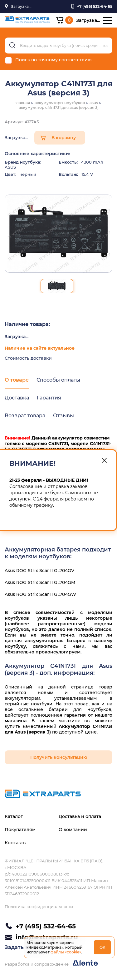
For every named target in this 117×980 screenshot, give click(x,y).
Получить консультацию (59, 757)
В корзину (64, 138)
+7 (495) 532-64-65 (46, 926)
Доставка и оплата (80, 816)
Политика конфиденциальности (39, 906)
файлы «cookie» (66, 952)
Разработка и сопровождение (51, 963)
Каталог (14, 816)
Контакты (16, 843)
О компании (73, 830)
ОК (102, 947)
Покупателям (20, 830)
